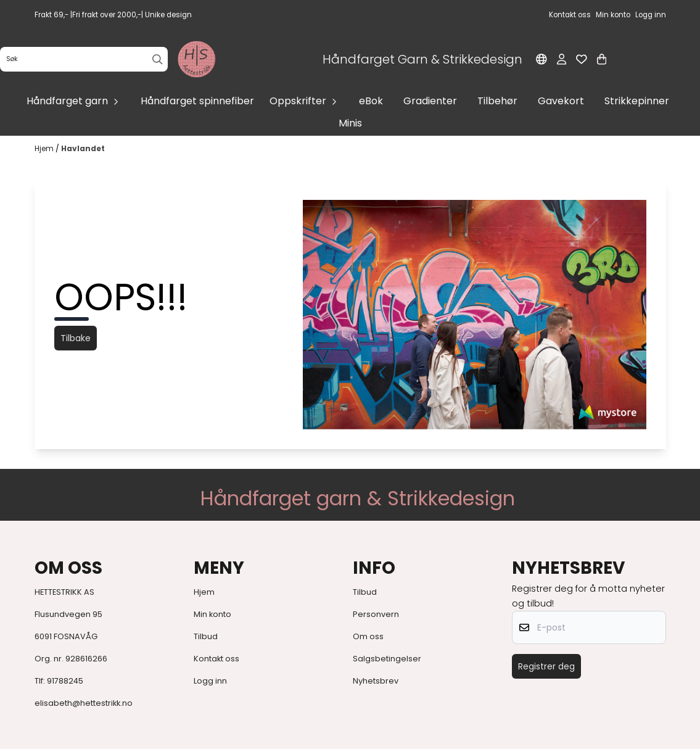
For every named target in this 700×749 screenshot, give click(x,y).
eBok (371, 101)
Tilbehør (497, 101)
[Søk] (84, 59)
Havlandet (83, 148)
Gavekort (561, 101)
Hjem (45, 148)
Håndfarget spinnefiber (197, 101)
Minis (350, 123)
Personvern (376, 614)
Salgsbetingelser (387, 659)
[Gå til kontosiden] (562, 59)
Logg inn (210, 681)
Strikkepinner (637, 101)
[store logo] (197, 59)
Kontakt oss (216, 659)
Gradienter (430, 101)
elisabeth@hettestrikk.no (84, 703)
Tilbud (206, 636)
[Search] (158, 60)
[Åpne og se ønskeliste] (582, 59)
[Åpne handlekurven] (602, 59)
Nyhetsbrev (376, 681)
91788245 (65, 681)
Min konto (212, 614)
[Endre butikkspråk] (541, 59)
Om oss (368, 636)
